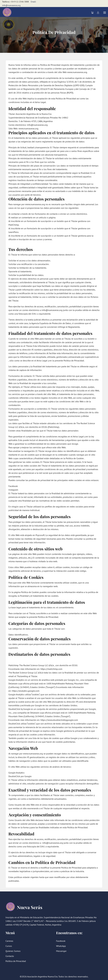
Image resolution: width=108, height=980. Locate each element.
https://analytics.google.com (26, 691)
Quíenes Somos (13, 951)
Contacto (10, 956)
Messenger (61, 951)
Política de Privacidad (16, 961)
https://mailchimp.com (51, 669)
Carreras (9, 941)
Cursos (9, 946)
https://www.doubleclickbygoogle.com (59, 720)
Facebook (61, 941)
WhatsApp (61, 946)
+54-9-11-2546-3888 (20, 2)
